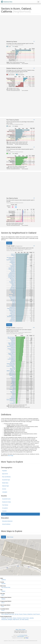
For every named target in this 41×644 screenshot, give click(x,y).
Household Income (6, 499)
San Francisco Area (6, 587)
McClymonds (4, 619)
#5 (34, 198)
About (17, 630)
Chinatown (4, 618)
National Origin (5, 486)
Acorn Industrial (5, 614)
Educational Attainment (7, 521)
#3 (34, 120)
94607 (3, 595)
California (4, 580)
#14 (34, 328)
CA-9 (3, 607)
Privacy (24, 630)
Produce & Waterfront (28, 614)
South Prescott (36, 614)
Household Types (6, 480)
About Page (10, 456)
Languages (5, 492)
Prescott (20, 614)
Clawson (15, 618)
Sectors (4, 514)
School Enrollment (6, 524)
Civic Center (9, 618)
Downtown (19, 618)
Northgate (10, 619)
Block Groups (10, 537)
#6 (34, 246)
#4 (34, 147)
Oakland (3, 591)
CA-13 (3, 603)
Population (5, 471)
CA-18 (3, 610)
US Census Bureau (23, 635)
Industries (4, 511)
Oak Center (12, 614)
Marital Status (5, 483)
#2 (34, 68)
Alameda (3, 584)
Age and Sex (5, 474)
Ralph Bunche (16, 619)
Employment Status (6, 502)
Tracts (4, 537)
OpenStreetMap (21, 637)
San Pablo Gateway (24, 619)
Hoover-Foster (26, 618)
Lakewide (31, 618)
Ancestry (4, 489)
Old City (16, 614)
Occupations (5, 508)
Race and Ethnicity (6, 477)
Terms (20, 630)
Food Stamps (5, 505)
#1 (34, 41)
